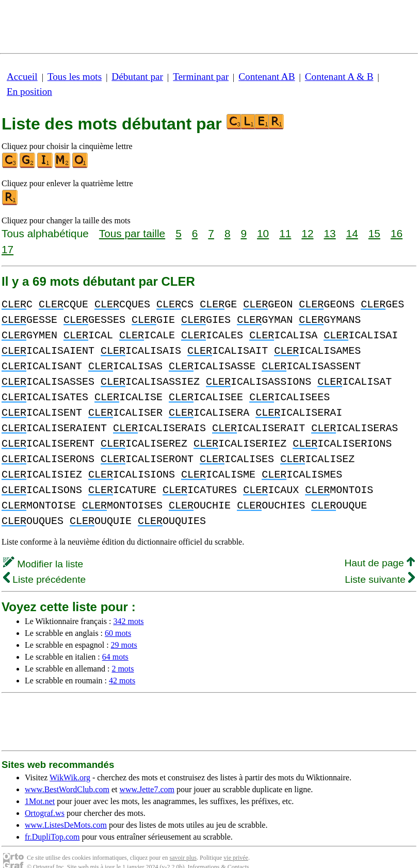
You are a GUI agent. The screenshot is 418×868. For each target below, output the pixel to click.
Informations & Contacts (218, 851)
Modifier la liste (43, 548)
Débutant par (137, 77)
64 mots (115, 641)
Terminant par (201, 77)
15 (374, 233)
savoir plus (183, 842)
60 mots (118, 618)
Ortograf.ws (45, 798)
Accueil (22, 77)
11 (285, 233)
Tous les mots (75, 77)
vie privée (236, 842)
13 (329, 233)
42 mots (122, 665)
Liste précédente (44, 564)
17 (7, 249)
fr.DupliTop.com (52, 821)
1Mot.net (40, 786)
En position (29, 92)
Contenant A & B (339, 77)
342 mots (128, 606)
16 (397, 233)
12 (307, 233)
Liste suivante (380, 564)
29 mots (124, 629)
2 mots (123, 653)
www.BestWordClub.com (67, 774)
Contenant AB (267, 77)
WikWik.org (70, 762)
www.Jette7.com (147, 774)
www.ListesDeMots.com (66, 809)
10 (263, 233)
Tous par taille (132, 233)
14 (352, 233)
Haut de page (380, 547)
